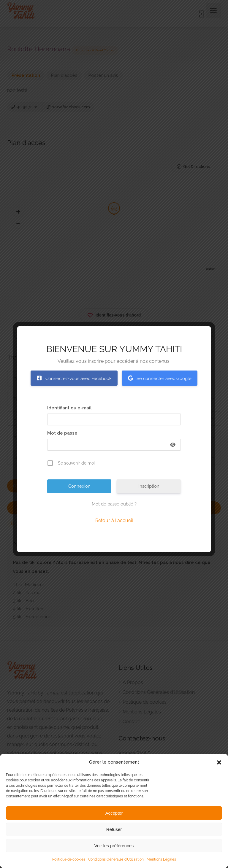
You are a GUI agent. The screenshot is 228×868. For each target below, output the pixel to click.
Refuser (114, 829)
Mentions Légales (161, 859)
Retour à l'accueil (114, 520)
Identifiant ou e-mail (69, 408)
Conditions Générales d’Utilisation (116, 859)
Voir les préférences (114, 846)
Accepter (114, 813)
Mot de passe (62, 433)
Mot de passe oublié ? (114, 504)
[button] (219, 762)
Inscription (149, 486)
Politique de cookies (69, 859)
